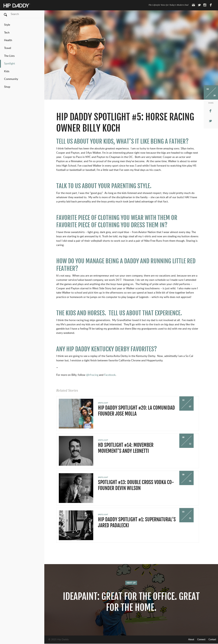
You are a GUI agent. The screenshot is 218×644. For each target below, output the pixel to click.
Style (7, 25)
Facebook (110, 375)
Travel (8, 48)
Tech (7, 33)
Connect (201, 640)
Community (11, 79)
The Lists (9, 56)
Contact (212, 640)
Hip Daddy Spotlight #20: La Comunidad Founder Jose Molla (136, 411)
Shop (7, 87)
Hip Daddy (17, 6)
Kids (7, 71)
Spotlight (10, 64)
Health (8, 40)
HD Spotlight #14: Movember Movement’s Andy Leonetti (126, 448)
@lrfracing (92, 375)
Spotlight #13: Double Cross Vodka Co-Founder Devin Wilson (136, 485)
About (191, 640)
